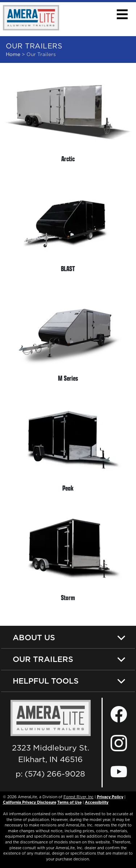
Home (13, 54)
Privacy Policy (110, 797)
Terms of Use (69, 802)
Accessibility (97, 802)
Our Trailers (43, 659)
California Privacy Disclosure (30, 802)
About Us (34, 637)
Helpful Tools (46, 681)
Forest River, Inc (79, 797)
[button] (122, 14)
